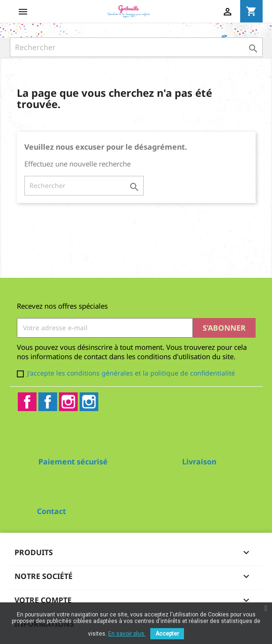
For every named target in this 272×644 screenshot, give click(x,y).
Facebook (27, 402)
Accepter (167, 634)
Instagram (68, 402)
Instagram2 (89, 402)
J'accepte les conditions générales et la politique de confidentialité (131, 373)
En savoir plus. (127, 634)
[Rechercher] (136, 47)
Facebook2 (48, 402)
